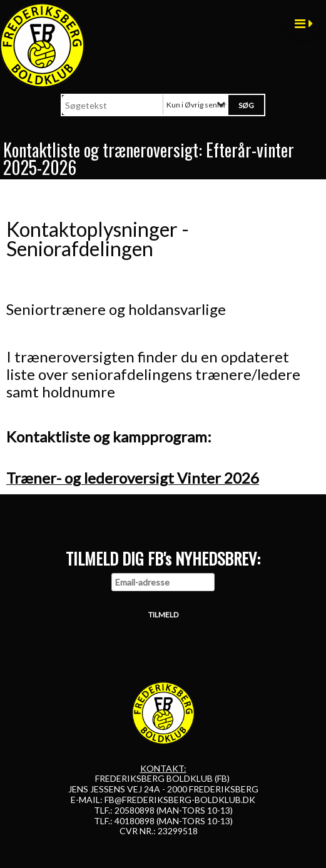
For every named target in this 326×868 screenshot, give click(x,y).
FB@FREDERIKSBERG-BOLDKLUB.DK (180, 800)
